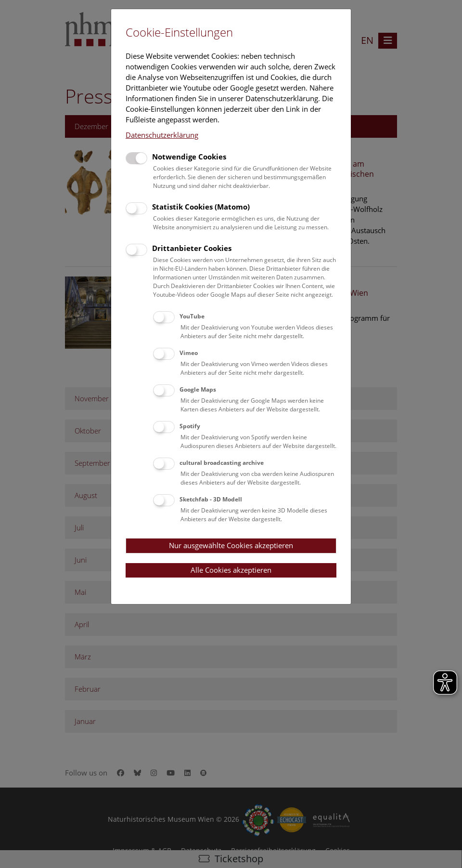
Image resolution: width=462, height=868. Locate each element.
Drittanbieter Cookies (192, 248)
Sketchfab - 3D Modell (211, 499)
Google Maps (198, 389)
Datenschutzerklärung (162, 135)
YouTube (192, 316)
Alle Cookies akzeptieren (231, 570)
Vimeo (189, 353)
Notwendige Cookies (189, 157)
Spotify (190, 426)
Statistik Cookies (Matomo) (201, 207)
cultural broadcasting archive (222, 463)
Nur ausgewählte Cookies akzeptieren (231, 545)
